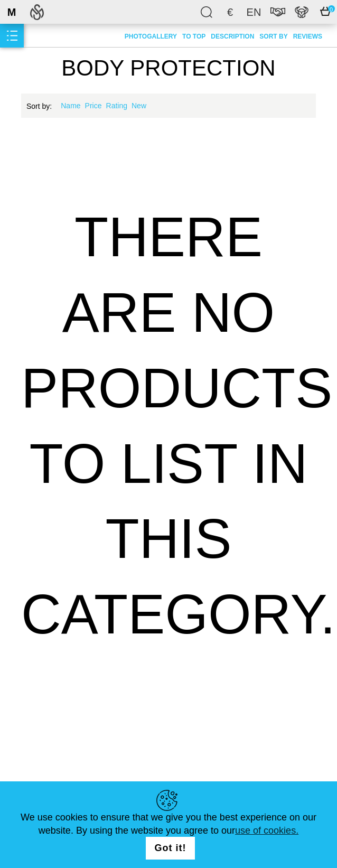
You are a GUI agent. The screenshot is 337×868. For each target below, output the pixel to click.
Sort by (273, 36)
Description (232, 36)
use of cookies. (267, 830)
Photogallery (151, 36)
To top (194, 36)
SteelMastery (37, 12)
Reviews (308, 36)
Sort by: (39, 106)
